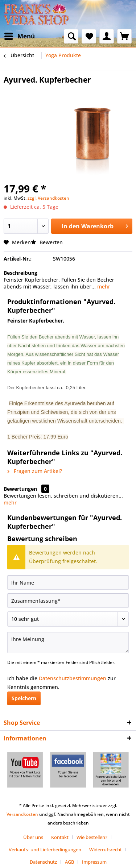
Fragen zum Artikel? (35, 471)
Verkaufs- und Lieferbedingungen (45, 850)
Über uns (33, 837)
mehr (103, 286)
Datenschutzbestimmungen (73, 678)
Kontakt (60, 837)
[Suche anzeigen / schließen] (71, 36)
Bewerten (47, 242)
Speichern (24, 698)
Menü (20, 35)
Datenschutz (43, 862)
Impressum (94, 862)
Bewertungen (20, 489)
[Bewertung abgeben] (68, 619)
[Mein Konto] (107, 36)
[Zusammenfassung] (68, 601)
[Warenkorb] (124, 36)
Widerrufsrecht (106, 850)
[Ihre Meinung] (68, 642)
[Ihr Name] (68, 582)
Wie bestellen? (92, 837)
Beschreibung (20, 273)
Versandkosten (22, 814)
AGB (69, 862)
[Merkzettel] (89, 36)
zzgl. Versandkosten (48, 198)
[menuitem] (19, 36)
